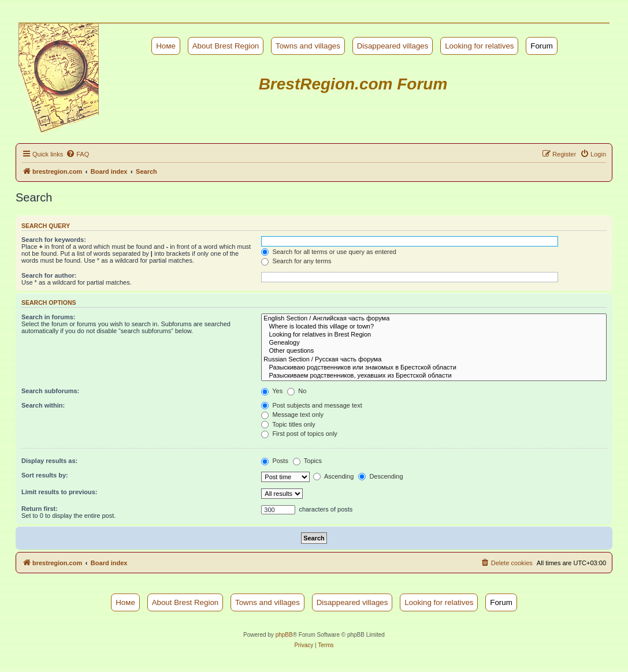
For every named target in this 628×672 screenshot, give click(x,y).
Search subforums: (50, 391)
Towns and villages (308, 46)
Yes (272, 391)
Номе (166, 46)
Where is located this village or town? (434, 327)
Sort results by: (45, 475)
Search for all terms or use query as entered (329, 252)
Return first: (40, 509)
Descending (380, 476)
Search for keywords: (54, 240)
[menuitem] (77, 154)
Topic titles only (288, 424)
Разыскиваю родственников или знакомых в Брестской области (434, 368)
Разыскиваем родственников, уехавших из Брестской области (434, 376)
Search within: (43, 405)
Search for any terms (296, 261)
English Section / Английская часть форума (434, 319)
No (297, 391)
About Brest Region (226, 46)
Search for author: (49, 275)
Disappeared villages (393, 46)
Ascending (333, 476)
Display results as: (49, 461)
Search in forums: (49, 317)
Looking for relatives (479, 46)
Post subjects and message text (311, 405)
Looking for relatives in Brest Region (434, 335)
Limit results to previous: (59, 492)
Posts (275, 461)
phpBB (284, 635)
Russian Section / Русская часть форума (434, 360)
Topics (307, 461)
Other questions (434, 351)
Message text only (292, 415)
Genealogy (434, 343)
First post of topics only (299, 434)
